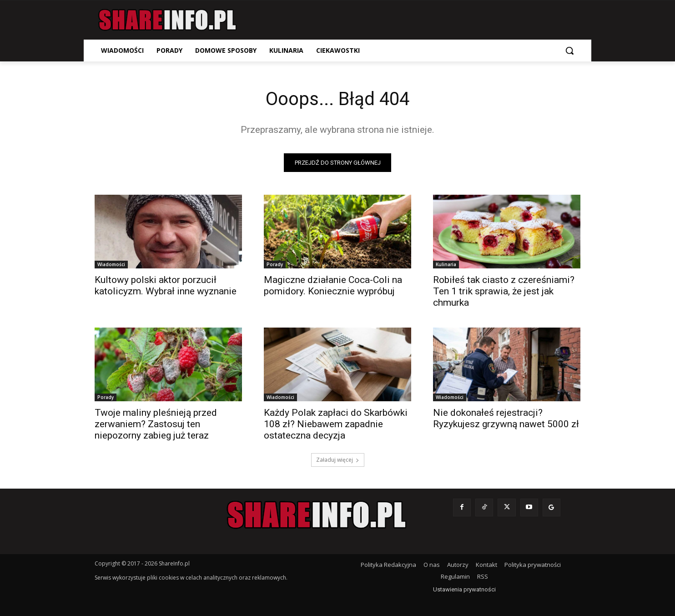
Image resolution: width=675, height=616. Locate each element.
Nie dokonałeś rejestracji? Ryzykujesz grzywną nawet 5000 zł (506, 418)
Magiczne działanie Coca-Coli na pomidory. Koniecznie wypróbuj (333, 285)
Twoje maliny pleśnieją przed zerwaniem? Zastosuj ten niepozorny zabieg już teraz (156, 424)
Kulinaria (446, 264)
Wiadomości (111, 264)
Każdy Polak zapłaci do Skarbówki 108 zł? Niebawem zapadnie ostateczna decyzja (336, 424)
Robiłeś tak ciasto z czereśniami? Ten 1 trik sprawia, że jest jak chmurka (504, 291)
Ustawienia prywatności (464, 589)
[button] (569, 50)
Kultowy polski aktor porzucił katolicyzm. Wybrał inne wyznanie (166, 285)
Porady (275, 264)
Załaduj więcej (338, 460)
